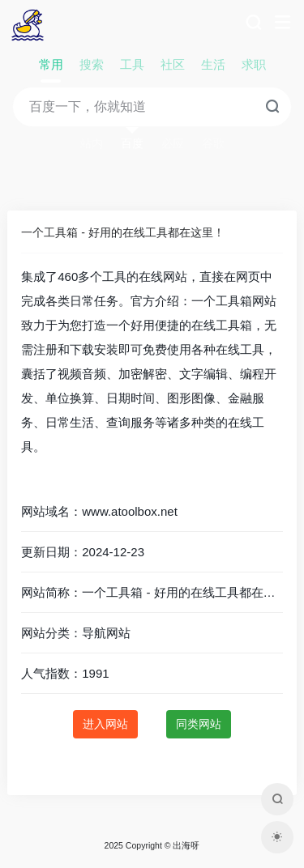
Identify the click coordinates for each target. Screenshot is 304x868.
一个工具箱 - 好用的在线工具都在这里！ (122, 232)
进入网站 (105, 724)
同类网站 (199, 724)
